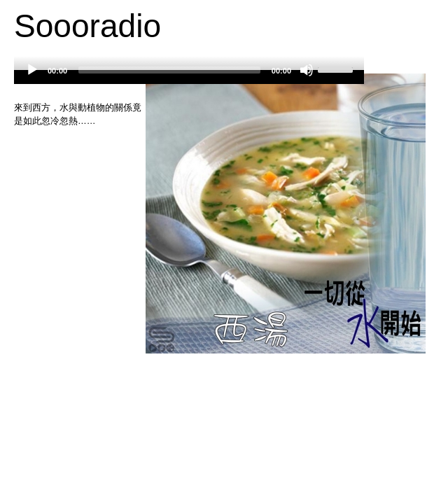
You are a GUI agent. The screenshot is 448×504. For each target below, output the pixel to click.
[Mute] (307, 70)
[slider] (169, 70)
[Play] (32, 70)
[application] (189, 77)
